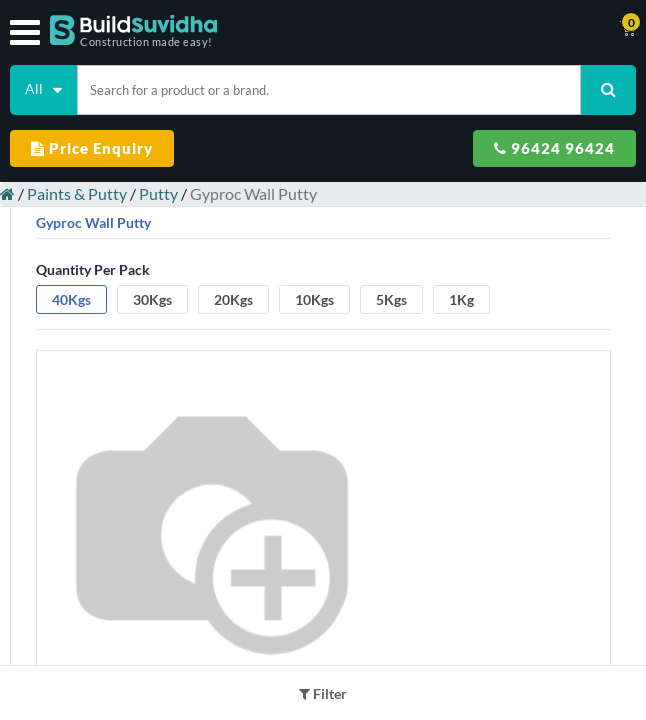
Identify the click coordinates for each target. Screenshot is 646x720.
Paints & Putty (77, 193)
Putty (158, 193)
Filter (323, 693)
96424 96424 (554, 148)
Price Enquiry (92, 148)
